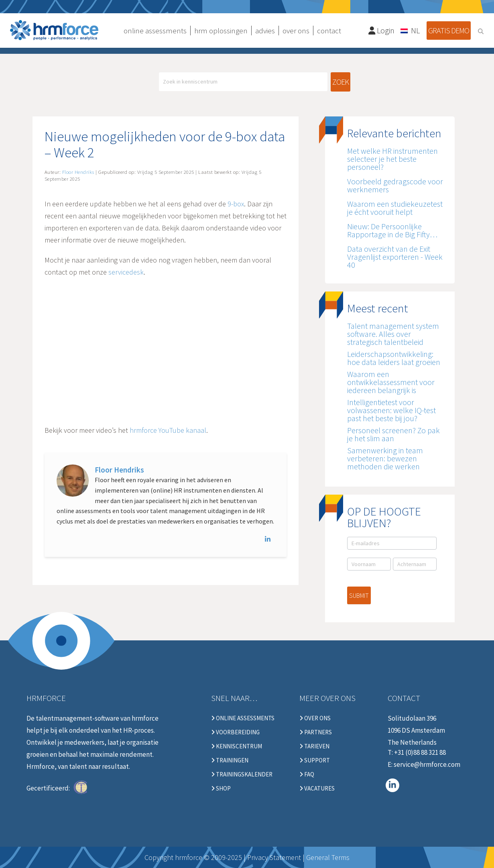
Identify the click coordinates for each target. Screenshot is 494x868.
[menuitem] (411, 30)
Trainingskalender (242, 774)
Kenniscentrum (237, 746)
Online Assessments (243, 718)
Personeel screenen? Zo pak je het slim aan (393, 434)
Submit (359, 595)
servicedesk (126, 272)
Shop (221, 789)
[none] (411, 30)
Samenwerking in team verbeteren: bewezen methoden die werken (385, 458)
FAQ (307, 774)
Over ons (315, 718)
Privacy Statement (274, 857)
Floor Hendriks (119, 470)
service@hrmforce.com (427, 764)
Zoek (341, 82)
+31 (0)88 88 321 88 (420, 752)
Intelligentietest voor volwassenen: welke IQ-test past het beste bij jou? (391, 410)
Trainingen (230, 760)
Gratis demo (449, 30)
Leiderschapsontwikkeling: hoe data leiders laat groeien (394, 358)
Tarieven (314, 746)
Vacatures (317, 789)
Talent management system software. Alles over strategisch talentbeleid (393, 334)
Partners (316, 732)
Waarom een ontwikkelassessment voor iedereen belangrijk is (391, 382)
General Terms (328, 857)
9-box (236, 204)
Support (315, 760)
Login (382, 30)
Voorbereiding (235, 732)
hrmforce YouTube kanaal (168, 430)
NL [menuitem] (415, 30)
